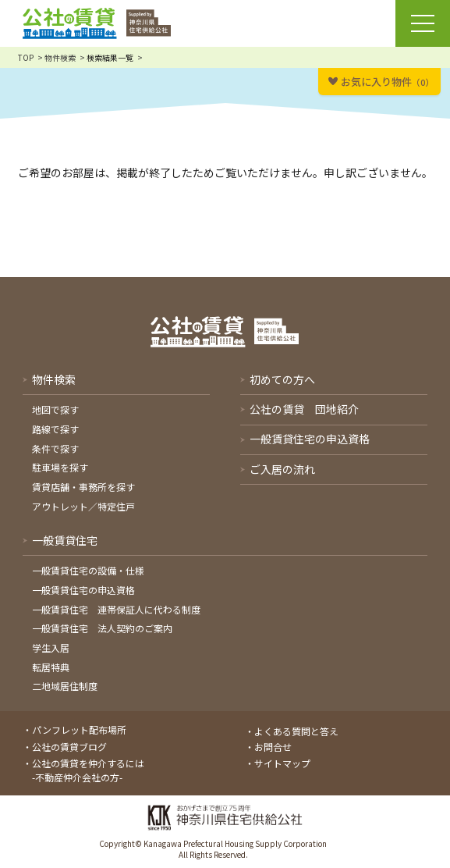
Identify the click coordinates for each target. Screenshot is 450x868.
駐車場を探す (60, 467)
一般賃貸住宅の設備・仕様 (88, 570)
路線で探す (55, 429)
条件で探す (55, 448)
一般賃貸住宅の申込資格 (83, 590)
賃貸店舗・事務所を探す (83, 487)
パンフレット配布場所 (79, 729)
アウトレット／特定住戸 (83, 506)
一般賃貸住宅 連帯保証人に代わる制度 (116, 609)
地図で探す (55, 409)
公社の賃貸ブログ (69, 747)
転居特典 (51, 667)
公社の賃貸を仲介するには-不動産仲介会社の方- (88, 770)
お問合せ (273, 747)
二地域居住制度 (65, 686)
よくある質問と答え (296, 731)
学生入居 (51, 647)
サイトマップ (282, 763)
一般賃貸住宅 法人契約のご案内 (102, 628)
